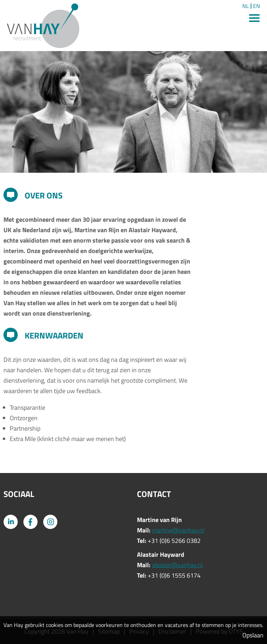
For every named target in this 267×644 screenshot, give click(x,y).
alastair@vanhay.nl (177, 565)
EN (257, 6)
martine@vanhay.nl (178, 530)
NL (246, 6)
